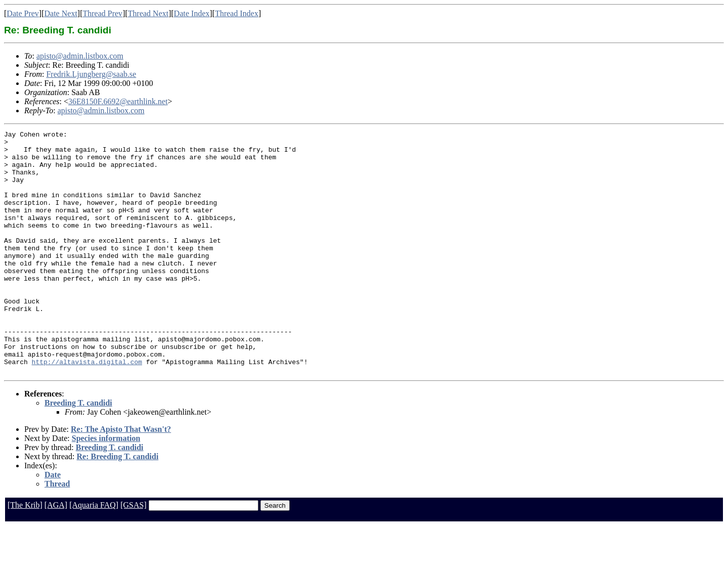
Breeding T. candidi (78, 451)
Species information (106, 487)
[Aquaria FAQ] (94, 554)
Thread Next (148, 13)
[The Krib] (25, 554)
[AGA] (56, 554)
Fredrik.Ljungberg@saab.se (91, 74)
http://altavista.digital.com (87, 409)
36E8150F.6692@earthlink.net (118, 101)
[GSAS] (133, 554)
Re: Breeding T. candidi (118, 505)
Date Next (61, 13)
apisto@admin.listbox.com (80, 56)
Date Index (192, 13)
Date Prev (23, 13)
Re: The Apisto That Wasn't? (121, 478)
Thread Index (237, 13)
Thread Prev (102, 13)
